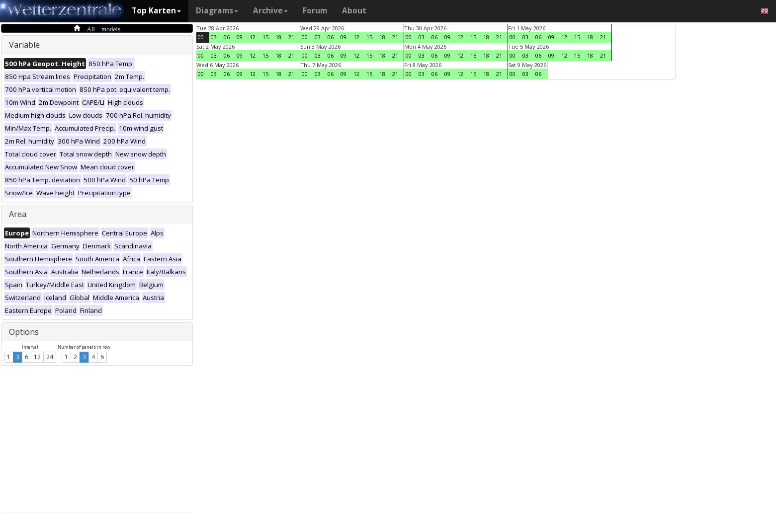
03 (214, 37)
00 (201, 37)
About (354, 11)
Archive (270, 11)
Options (24, 332)
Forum (315, 11)
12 (37, 357)
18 (278, 37)
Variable (24, 45)
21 (291, 37)
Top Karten (156, 11)
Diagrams (217, 11)
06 (227, 37)
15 (265, 37)
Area (18, 214)
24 (50, 357)
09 (240, 37)
